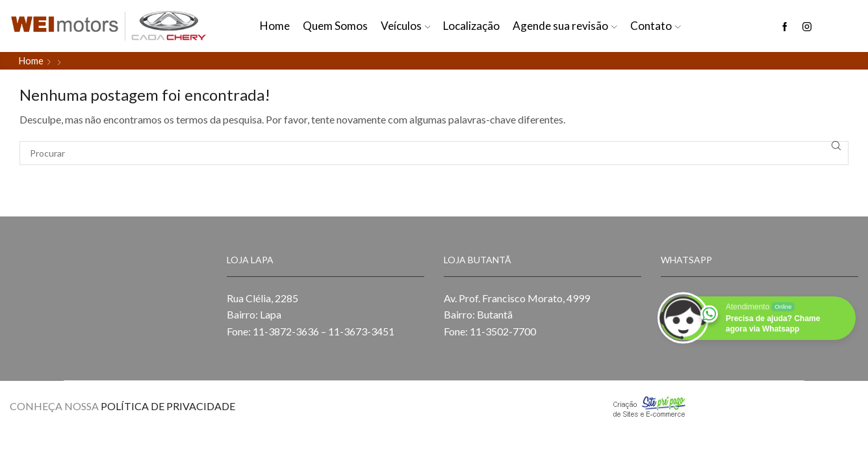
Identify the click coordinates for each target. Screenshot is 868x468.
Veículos (406, 26)
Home (275, 26)
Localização (471, 26)
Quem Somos (335, 26)
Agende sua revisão (565, 26)
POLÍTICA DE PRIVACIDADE (168, 406)
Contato (656, 26)
